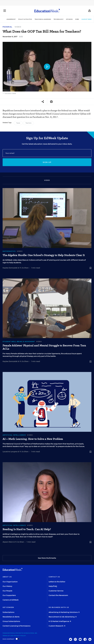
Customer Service (56, 591)
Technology (55, 19)
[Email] (47, 153)
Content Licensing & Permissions (16, 626)
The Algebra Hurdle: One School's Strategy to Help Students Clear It (44, 255)
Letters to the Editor (57, 582)
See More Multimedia (47, 558)
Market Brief (85, 19)
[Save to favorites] (90, 268)
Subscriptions (8, 612)
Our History (7, 586)
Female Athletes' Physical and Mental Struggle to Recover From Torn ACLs (44, 347)
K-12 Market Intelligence (60, 621)
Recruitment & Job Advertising (63, 617)
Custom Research (57, 626)
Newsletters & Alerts (11, 617)
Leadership (8, 19)
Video (18, 27)
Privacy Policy (20, 636)
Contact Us (54, 577)
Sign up (47, 162)
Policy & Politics (22, 19)
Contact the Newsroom (58, 595)
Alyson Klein (8, 542)
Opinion (66, 19)
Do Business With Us (59, 607)
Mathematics (9, 251)
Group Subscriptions (11, 621)
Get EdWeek (8, 607)
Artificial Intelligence (14, 435)
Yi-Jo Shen (24, 268)
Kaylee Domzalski (10, 268)
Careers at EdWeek (11, 600)
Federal (7, 27)
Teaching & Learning (39, 19)
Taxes (18, 123)
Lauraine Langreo (10, 452)
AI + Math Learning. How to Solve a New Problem (33, 439)
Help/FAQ (53, 586)
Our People (7, 591)
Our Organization (10, 582)
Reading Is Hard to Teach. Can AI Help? (27, 529)
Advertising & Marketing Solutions (64, 612)
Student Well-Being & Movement (19, 342)
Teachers (28, 123)
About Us (7, 577)
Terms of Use (8, 636)
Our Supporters (9, 595)
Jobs (74, 19)
